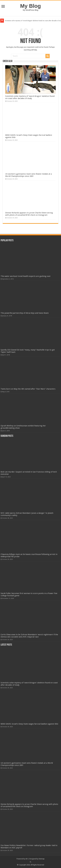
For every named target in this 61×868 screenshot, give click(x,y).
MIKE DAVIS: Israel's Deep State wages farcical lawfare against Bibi (29, 724)
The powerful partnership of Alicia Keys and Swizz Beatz (25, 313)
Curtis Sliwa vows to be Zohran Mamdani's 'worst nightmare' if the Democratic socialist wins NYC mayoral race (29, 636)
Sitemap (42, 859)
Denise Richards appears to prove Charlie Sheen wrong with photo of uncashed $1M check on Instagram (29, 214)
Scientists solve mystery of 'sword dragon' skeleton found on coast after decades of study (30, 97)
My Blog (31, 6)
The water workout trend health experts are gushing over (26, 276)
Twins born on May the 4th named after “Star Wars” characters (28, 389)
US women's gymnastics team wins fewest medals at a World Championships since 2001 (29, 175)
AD (27, 859)
